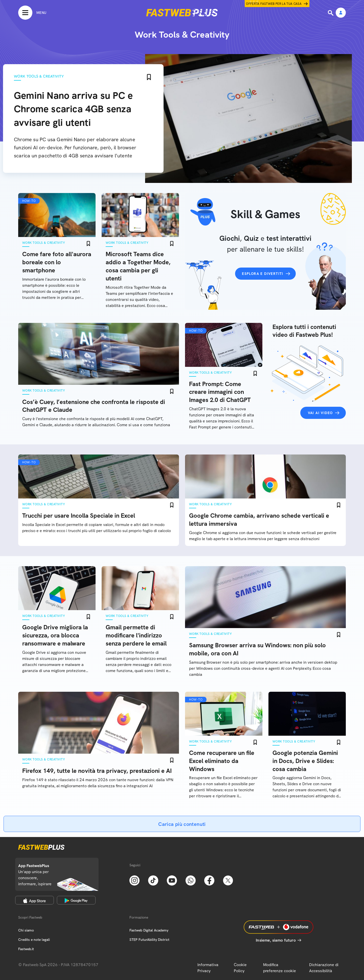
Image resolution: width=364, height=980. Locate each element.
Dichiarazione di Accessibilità (324, 968)
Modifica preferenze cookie (280, 968)
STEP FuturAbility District (149, 940)
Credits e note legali (34, 940)
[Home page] (182, 13)
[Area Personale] (341, 13)
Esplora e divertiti (263, 274)
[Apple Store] (35, 900)
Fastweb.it (26, 949)
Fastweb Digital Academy (149, 930)
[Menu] (32, 13)
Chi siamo (26, 930)
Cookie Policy (240, 968)
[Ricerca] (331, 13)
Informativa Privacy (208, 968)
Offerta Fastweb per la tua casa (274, 4)
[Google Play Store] (76, 900)
